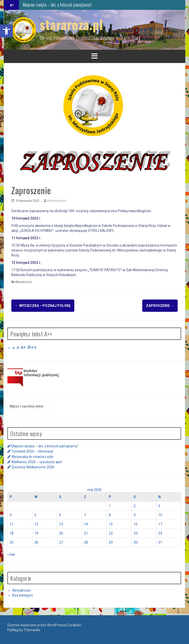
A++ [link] (32, 346)
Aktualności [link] (24, 282)
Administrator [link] (57, 201)
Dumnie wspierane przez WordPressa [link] (37, 624)
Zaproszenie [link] (160, 306)
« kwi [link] (11, 553)
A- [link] (14, 347)
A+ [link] (23, 347)
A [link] (18, 347)
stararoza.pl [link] (71, 24)
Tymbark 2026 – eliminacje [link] (32, 451)
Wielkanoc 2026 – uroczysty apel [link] (37, 461)
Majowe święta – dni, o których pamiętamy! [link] (57, 5)
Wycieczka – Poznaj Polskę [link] (43, 306)
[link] (6, 31)
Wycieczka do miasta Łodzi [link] (32, 456)
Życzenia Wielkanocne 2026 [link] (33, 466)
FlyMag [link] (13, 629)
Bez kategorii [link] (23, 595)
